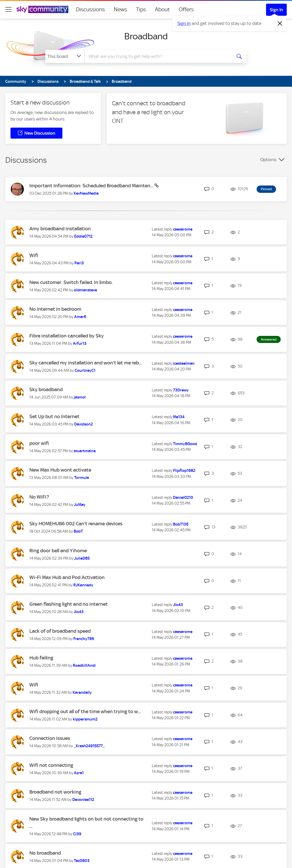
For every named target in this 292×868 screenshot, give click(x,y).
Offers (186, 9)
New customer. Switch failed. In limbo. (71, 282)
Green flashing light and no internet (69, 604)
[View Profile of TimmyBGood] (185, 444)
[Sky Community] (42, 9)
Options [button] (268, 160)
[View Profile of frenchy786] (84, 639)
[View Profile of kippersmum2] (85, 719)
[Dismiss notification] (280, 24)
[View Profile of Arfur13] (80, 343)
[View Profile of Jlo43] (79, 612)
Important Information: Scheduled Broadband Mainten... (92, 186)
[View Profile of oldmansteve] (85, 290)
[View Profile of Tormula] (82, 478)
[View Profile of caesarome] (183, 229)
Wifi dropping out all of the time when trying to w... (85, 711)
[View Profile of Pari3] (79, 263)
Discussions (90, 9)
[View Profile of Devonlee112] (83, 800)
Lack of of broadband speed (60, 631)
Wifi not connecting (51, 765)
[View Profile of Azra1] (79, 773)
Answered (269, 339)
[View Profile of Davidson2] (83, 424)
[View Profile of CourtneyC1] (85, 370)
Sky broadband (46, 389)
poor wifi (39, 443)
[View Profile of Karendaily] (82, 692)
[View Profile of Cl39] (77, 834)
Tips (141, 9)
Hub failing (41, 658)
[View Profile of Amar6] (80, 317)
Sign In (276, 10)
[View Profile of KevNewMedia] (86, 193)
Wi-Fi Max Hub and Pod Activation (67, 577)
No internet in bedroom (55, 309)
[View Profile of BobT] (78, 531)
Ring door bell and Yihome (58, 551)
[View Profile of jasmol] (80, 397)
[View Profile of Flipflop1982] (184, 471)
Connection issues (50, 738)
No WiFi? (39, 497)
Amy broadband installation (60, 229)
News (120, 9)
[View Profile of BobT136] (181, 524)
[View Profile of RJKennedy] (83, 585)
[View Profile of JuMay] (80, 505)
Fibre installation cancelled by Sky (67, 336)
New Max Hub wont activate (60, 470)
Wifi (34, 255)
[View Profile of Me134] (179, 417)
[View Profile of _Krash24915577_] (89, 746)
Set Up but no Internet (54, 416)
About (162, 9)
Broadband (146, 36)
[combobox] (158, 56)
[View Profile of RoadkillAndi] (84, 665)
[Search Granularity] (65, 56)
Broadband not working (55, 792)
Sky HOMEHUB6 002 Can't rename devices (76, 524)
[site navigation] (8, 9)
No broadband (45, 853)
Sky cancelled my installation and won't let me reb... (86, 363)
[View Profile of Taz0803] (82, 861)
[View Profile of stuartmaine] (85, 451)
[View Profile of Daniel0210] (183, 498)
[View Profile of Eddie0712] (83, 236)
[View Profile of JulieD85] (82, 558)
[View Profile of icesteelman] (184, 363)
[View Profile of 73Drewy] (181, 390)
